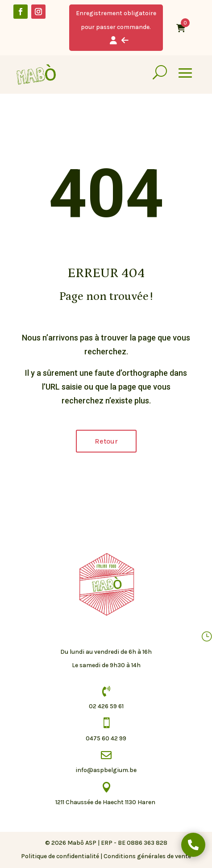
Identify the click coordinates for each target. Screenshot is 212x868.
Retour (106, 441)
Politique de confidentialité (60, 856)
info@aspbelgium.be (106, 770)
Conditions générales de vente (147, 856)
